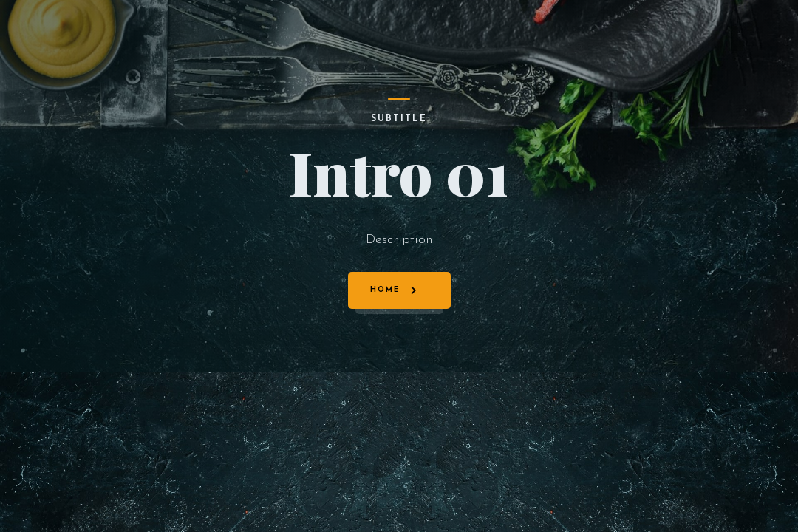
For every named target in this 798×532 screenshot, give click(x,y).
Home (385, 290)
